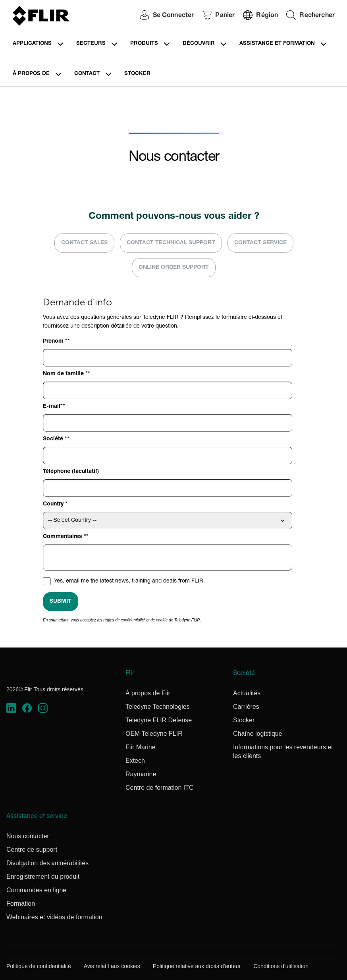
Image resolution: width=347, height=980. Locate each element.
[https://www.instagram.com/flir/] (43, 708)
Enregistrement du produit (43, 877)
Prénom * (55, 341)
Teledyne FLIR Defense (159, 720)
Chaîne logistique (258, 734)
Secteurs (91, 44)
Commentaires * (65, 537)
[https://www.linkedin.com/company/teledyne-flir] (11, 708)
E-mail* (53, 407)
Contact (87, 74)
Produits (144, 44)
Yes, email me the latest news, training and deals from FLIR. (129, 581)
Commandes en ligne (36, 890)
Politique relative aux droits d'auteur (197, 966)
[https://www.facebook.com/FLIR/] (27, 708)
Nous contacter (28, 836)
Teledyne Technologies (158, 707)
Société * (55, 439)
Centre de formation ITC (160, 788)
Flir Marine (141, 747)
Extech (135, 761)
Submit (61, 602)
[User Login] (163, 16)
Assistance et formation (277, 44)
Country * (55, 504)
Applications (32, 44)
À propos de (31, 74)
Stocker (137, 74)
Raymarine (141, 774)
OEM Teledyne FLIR (154, 734)
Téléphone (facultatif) (71, 472)
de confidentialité (130, 620)
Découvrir (199, 44)
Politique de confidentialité (39, 966)
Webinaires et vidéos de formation (54, 917)
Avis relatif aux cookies (112, 966)
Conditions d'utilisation (281, 966)
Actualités (247, 693)
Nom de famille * (65, 374)
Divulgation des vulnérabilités (47, 863)
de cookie (159, 620)
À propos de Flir (148, 693)
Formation (21, 904)
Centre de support (32, 850)
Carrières (246, 707)
